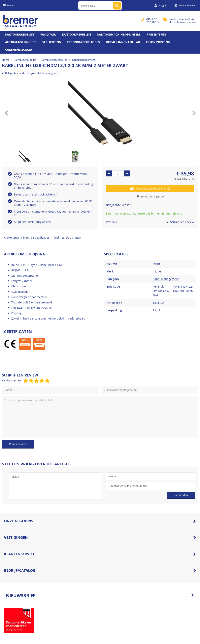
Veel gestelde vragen (67, 237)
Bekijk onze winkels (119, 205)
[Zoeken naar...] (117, 6)
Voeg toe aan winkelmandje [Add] (150, 188)
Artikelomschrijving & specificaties (27, 237)
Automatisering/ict (21, 42)
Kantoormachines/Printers (119, 34)
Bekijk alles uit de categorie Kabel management (31, 73)
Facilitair (48, 34)
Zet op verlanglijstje (150, 196)
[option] (100, 113)
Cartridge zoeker (19, 50)
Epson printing (158, 42)
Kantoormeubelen (76, 34)
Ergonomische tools (83, 42)
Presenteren (156, 34)
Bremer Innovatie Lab (123, 42)
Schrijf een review (180, 222)
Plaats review (18, 444)
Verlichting (52, 42)
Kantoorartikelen (20, 34)
